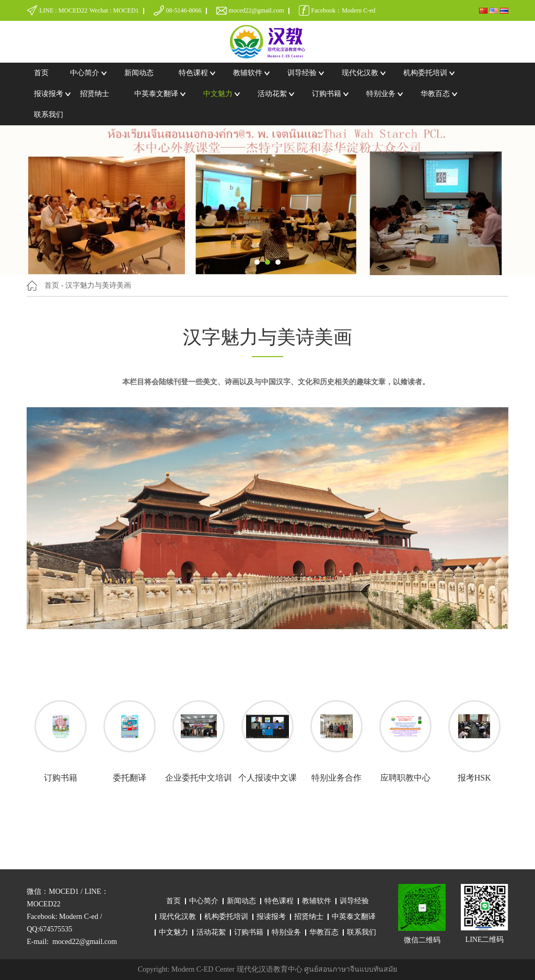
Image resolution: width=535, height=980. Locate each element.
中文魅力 (218, 94)
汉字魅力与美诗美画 (98, 285)
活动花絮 (272, 94)
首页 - (54, 285)
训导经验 (302, 73)
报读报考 (49, 94)
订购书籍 (327, 94)
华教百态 (435, 94)
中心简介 (85, 73)
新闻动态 (139, 73)
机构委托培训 (425, 73)
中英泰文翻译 (156, 94)
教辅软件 (248, 73)
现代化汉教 (360, 73)
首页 (41, 73)
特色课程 (193, 73)
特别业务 (381, 94)
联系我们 (49, 115)
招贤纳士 (95, 94)
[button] (257, 262)
